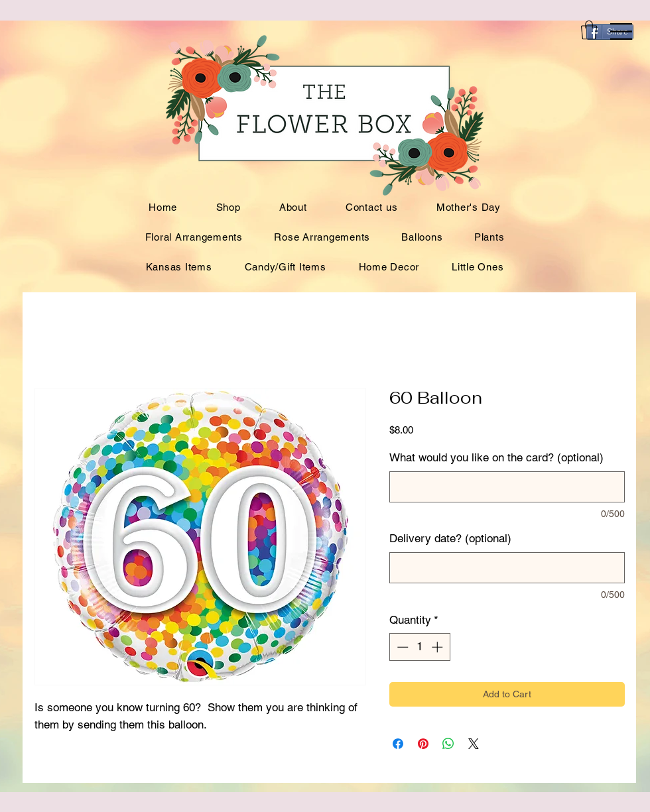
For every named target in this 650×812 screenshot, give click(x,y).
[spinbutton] (420, 647)
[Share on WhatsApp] (448, 744)
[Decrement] (401, 647)
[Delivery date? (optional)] (507, 568)
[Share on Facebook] (398, 744)
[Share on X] (474, 744)
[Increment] (438, 647)
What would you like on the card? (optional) (496, 457)
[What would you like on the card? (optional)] (507, 487)
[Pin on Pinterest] (423, 744)
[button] (621, 31)
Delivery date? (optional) (450, 538)
